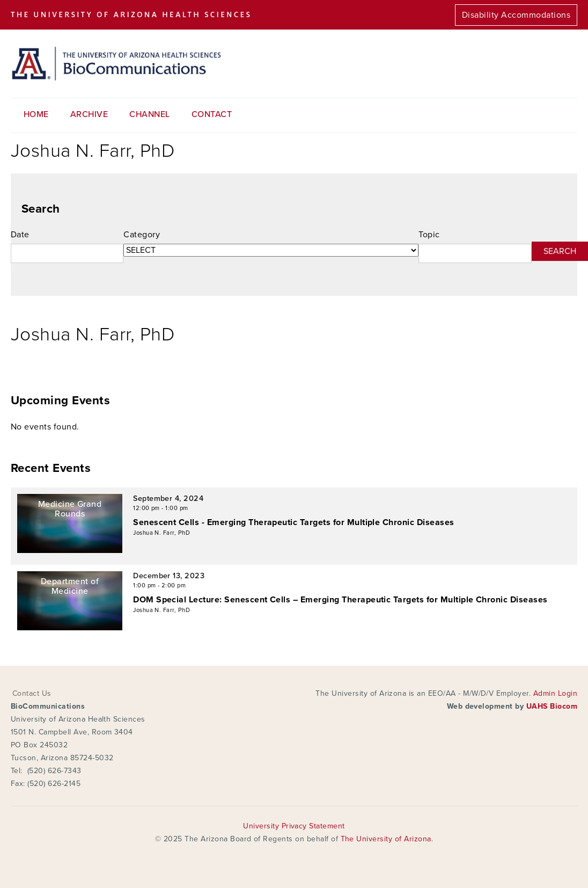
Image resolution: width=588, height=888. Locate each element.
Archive (89, 114)
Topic (429, 235)
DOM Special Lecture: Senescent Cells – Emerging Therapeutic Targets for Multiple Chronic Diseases (340, 600)
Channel (149, 114)
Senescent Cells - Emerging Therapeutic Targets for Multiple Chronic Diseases (293, 522)
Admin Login (555, 693)
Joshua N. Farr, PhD (161, 533)
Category (142, 235)
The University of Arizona (386, 839)
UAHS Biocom (552, 706)
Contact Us (32, 693)
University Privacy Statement (294, 826)
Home (36, 114)
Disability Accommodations (516, 15)
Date (20, 235)
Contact (212, 114)
